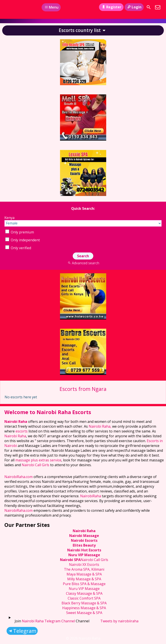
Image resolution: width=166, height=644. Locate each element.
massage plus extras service (38, 460)
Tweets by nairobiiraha (119, 621)
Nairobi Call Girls (35, 465)
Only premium (20, 232)
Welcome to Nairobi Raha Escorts (48, 412)
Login (134, 7)
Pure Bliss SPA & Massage (84, 584)
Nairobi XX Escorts (84, 565)
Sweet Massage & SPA (84, 613)
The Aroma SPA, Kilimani (84, 569)
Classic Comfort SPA (84, 598)
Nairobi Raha (16, 422)
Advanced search (83, 263)
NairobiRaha (91, 496)
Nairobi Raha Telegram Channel (48, 621)
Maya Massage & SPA (84, 574)
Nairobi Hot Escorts (84, 550)
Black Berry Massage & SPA (84, 603)
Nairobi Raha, (100, 426)
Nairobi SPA (70, 560)
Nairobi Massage (84, 536)
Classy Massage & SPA (84, 593)
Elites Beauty (84, 545)
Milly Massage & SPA (84, 579)
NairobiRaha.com (19, 477)
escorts (22, 431)
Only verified (18, 248)
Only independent (23, 240)
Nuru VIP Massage (84, 555)
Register (111, 7)
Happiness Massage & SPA (84, 608)
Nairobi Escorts (84, 540)
